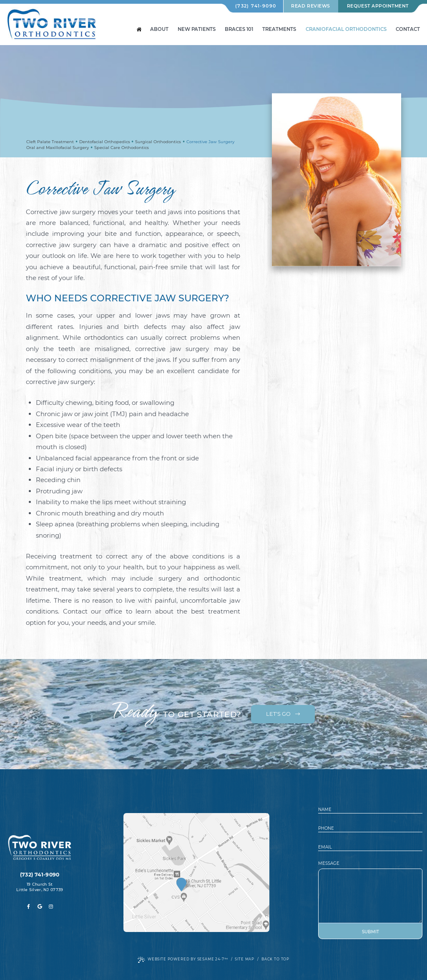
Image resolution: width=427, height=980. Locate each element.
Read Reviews (310, 6)
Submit (370, 932)
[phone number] (370, 828)
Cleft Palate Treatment (50, 142)
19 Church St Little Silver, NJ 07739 (40, 887)
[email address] (370, 847)
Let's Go (283, 714)
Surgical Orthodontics (158, 142)
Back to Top (275, 959)
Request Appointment (378, 6)
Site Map (245, 959)
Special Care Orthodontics (122, 148)
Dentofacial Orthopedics (105, 142)
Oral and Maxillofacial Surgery (58, 148)
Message (329, 864)
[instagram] (51, 907)
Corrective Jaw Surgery (210, 142)
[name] (370, 810)
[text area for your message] (370, 896)
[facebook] (29, 907)
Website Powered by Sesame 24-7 (183, 960)
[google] (40, 907)
